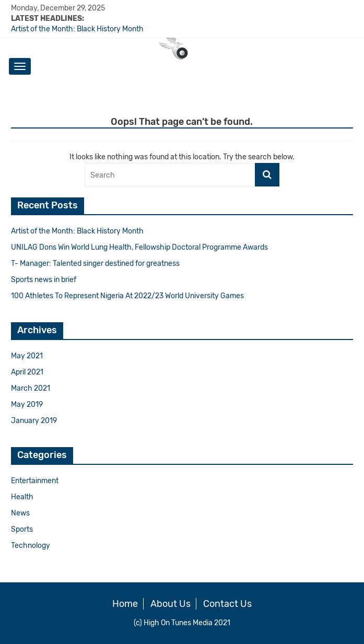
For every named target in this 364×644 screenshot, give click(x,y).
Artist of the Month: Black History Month (77, 29)
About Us (171, 604)
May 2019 (27, 405)
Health (22, 497)
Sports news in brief (44, 280)
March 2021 (31, 388)
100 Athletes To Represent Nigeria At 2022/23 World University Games (127, 296)
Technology (31, 546)
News (20, 513)
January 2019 (34, 421)
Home (125, 604)
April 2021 (27, 372)
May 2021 (27, 356)
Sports (22, 529)
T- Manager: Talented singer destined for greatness (95, 264)
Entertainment (35, 481)
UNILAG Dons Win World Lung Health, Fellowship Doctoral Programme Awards (139, 247)
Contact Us (227, 604)
